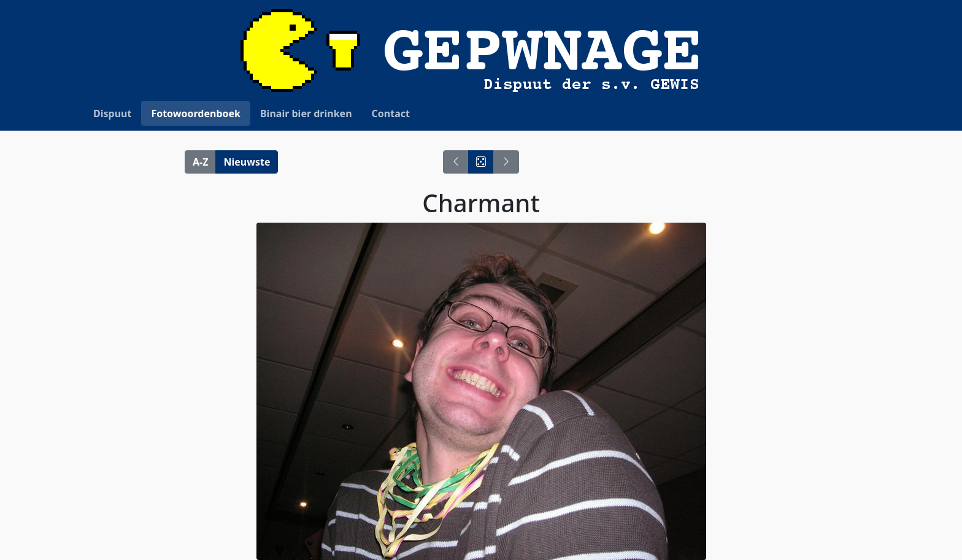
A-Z (200, 162)
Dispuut (112, 113)
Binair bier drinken (306, 113)
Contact (391, 113)
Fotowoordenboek (196, 113)
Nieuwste (247, 162)
